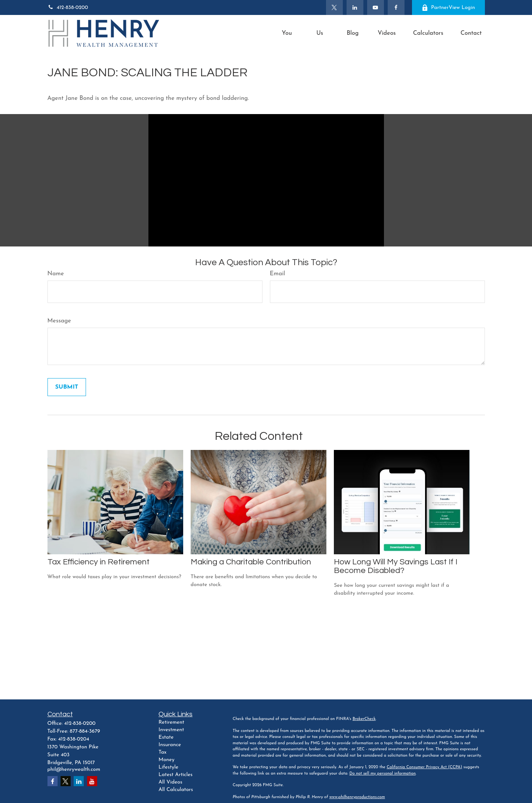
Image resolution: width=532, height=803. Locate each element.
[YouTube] (376, 7)
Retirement (171, 722)
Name (56, 274)
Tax (162, 752)
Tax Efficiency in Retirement (99, 562)
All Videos (170, 782)
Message (59, 321)
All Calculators (176, 790)
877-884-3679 (85, 731)
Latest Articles (176, 775)
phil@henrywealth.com (74, 770)
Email (278, 274)
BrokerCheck (364, 719)
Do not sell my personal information (382, 774)
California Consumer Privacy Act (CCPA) (424, 767)
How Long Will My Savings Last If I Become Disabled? (396, 566)
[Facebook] (396, 7)
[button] (287, 33)
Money (167, 760)
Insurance (170, 745)
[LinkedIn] (355, 7)
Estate (166, 737)
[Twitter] (334, 7)
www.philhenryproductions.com (357, 797)
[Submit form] (67, 387)
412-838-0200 (68, 8)
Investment (171, 730)
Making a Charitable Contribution (251, 562)
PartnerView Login (448, 8)
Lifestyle (168, 767)
